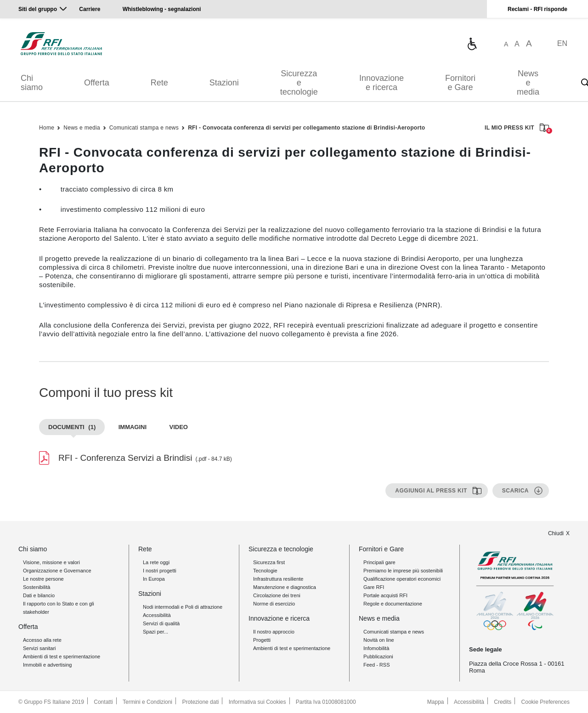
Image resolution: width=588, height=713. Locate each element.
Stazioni (224, 83)
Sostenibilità (37, 587)
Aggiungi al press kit (431, 491)
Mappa (436, 702)
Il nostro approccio (274, 632)
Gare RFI (374, 587)
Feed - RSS (376, 665)
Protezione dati (200, 702)
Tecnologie (265, 571)
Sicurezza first (269, 562)
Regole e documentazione (393, 604)
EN (562, 43)
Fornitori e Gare (460, 83)
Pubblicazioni (378, 656)
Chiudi (556, 533)
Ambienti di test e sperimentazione (62, 656)
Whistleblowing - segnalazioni (162, 9)
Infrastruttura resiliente (278, 579)
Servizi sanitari (40, 648)
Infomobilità (376, 648)
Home (47, 128)
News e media (528, 83)
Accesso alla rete (42, 640)
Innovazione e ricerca (382, 83)
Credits (503, 702)
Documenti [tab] (72, 427)
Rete (159, 83)
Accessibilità (157, 615)
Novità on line (379, 640)
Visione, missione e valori (51, 562)
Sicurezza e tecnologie (299, 83)
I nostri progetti (160, 571)
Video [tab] (179, 427)
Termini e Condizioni (147, 702)
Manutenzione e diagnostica (285, 587)
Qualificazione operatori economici (402, 579)
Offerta (97, 83)
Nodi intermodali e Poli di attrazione (183, 607)
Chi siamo (32, 83)
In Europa (154, 579)
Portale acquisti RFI (385, 595)
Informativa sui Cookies (257, 702)
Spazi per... (155, 632)
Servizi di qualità (161, 623)
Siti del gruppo (38, 9)
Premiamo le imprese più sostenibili (403, 571)
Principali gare (379, 562)
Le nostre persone (43, 579)
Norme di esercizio (274, 604)
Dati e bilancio (39, 595)
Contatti (103, 702)
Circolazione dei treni (277, 595)
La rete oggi (156, 562)
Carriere (90, 9)
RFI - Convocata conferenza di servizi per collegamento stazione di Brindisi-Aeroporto (306, 128)
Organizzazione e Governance (57, 571)
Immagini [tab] (133, 427)
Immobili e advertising (47, 665)
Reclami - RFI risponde (537, 9)
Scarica (515, 491)
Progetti (262, 640)
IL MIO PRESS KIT (517, 128)
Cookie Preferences (546, 702)
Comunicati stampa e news (144, 128)
